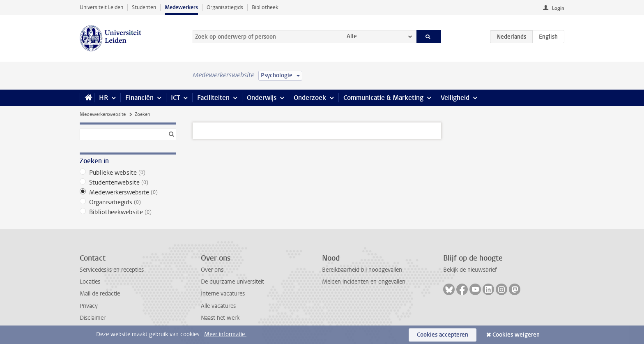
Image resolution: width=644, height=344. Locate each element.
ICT (175, 98)
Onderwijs (262, 98)
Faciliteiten (213, 98)
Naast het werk (220, 318)
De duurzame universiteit (232, 282)
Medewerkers (181, 7)
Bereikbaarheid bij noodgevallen (362, 270)
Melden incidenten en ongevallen (364, 282)
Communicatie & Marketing (383, 98)
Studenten (144, 7)
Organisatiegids (225, 7)
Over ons (212, 270)
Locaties (90, 282)
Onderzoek (310, 98)
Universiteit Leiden (101, 7)
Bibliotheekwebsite (128, 212)
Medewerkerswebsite (103, 114)
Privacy (89, 306)
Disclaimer (93, 318)
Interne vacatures (223, 294)
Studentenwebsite (128, 182)
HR (103, 98)
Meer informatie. (225, 334)
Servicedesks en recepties (112, 270)
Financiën (139, 98)
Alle (352, 36)
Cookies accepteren (443, 335)
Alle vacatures (218, 306)
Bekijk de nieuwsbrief (470, 270)
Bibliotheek (265, 7)
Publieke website (128, 173)
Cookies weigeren (516, 335)
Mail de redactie (100, 294)
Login (558, 8)
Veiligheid (455, 98)
